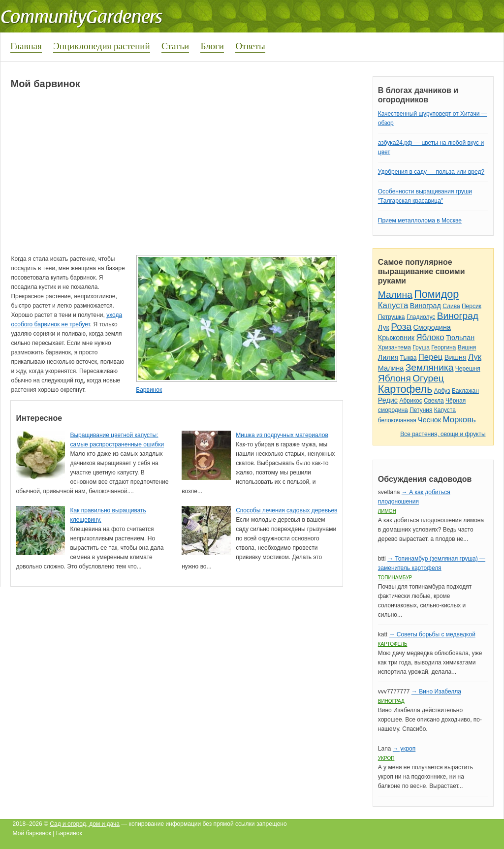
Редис (388, 400)
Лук (384, 327)
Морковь (459, 420)
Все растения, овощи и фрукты (443, 434)
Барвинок (149, 390)
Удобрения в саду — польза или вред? (431, 172)
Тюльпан (460, 338)
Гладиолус (421, 317)
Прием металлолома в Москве (420, 220)
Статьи (175, 46)
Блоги (212, 46)
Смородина (432, 327)
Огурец (428, 378)
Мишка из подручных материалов (282, 435)
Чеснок (429, 420)
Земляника (430, 367)
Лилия (388, 357)
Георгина (443, 347)
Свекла (434, 401)
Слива (451, 306)
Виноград (425, 306)
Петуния (421, 410)
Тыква (409, 358)
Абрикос (410, 401)
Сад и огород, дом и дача (85, 824)
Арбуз (442, 391)
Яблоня (394, 378)
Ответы (250, 46)
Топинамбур (395, 578)
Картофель (405, 389)
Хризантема (394, 347)
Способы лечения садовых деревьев (286, 510)
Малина (395, 295)
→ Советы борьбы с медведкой (432, 634)
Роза (401, 327)
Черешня (468, 369)
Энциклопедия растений (102, 46)
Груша (421, 347)
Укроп (386, 758)
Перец (431, 357)
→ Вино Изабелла (436, 692)
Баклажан (465, 391)
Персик (472, 306)
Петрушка (392, 317)
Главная (26, 46)
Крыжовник (396, 338)
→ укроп (404, 749)
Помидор (436, 294)
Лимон (387, 511)
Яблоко (430, 337)
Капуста (393, 305)
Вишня (467, 347)
